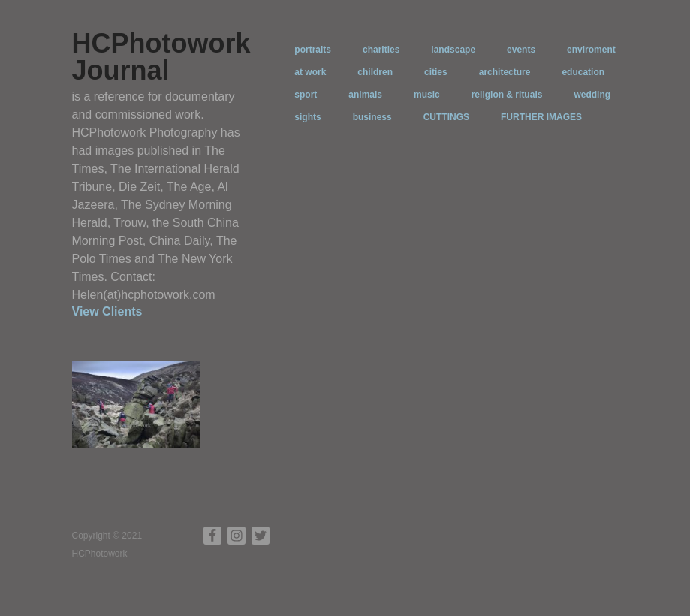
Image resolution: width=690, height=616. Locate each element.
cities (436, 72)
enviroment (591, 50)
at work (310, 72)
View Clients (107, 311)
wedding (592, 95)
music (427, 95)
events (521, 50)
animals (365, 95)
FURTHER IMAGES (541, 117)
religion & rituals (507, 95)
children (375, 72)
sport (306, 95)
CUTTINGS (446, 117)
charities (381, 50)
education (583, 72)
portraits (313, 50)
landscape (453, 50)
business (372, 117)
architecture (505, 72)
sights (307, 117)
